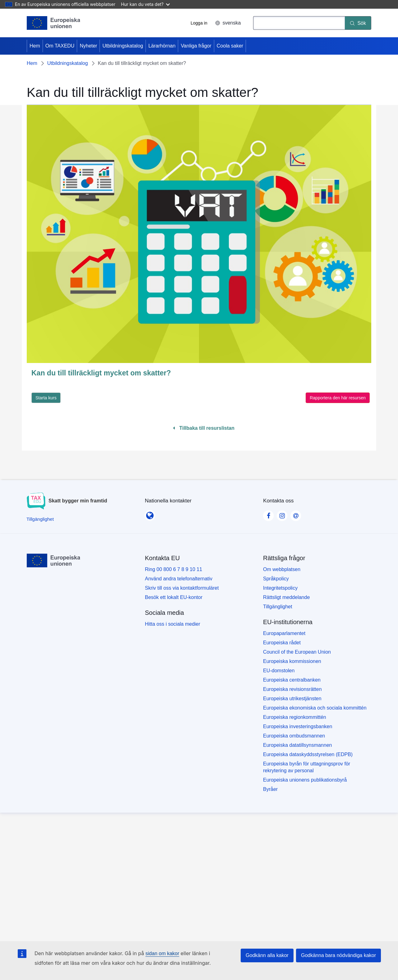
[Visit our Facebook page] (268, 514)
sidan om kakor (162, 953)
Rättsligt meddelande (286, 597)
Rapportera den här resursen (338, 398)
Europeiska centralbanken (292, 680)
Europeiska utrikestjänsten (292, 699)
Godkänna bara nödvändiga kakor (338, 955)
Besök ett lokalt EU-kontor (174, 597)
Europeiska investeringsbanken (298, 726)
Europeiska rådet (282, 643)
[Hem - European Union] (54, 23)
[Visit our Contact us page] (296, 514)
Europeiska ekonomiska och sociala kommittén (315, 708)
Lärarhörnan (162, 46)
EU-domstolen (279, 671)
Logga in (199, 23)
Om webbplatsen (282, 569)
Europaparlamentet (284, 633)
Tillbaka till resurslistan (204, 428)
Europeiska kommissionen (292, 661)
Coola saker (230, 46)
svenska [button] (228, 23)
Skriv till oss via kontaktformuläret (182, 588)
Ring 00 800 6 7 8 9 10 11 (174, 569)
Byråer (270, 789)
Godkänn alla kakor (267, 955)
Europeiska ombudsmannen (294, 736)
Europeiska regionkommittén (295, 717)
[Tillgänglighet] (40, 519)
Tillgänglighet (278, 607)
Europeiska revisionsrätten (292, 689)
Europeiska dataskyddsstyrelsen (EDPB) (308, 754)
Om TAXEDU (60, 46)
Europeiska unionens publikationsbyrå (305, 780)
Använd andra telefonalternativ (179, 579)
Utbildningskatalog (123, 46)
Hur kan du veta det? (145, 4)
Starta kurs (46, 398)
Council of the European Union (297, 652)
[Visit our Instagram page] (282, 514)
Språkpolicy (276, 579)
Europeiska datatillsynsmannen (297, 745)
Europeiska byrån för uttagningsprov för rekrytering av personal (307, 767)
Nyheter (88, 46)
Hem (35, 46)
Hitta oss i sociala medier (173, 624)
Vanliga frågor (196, 46)
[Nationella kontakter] (150, 514)
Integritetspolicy (280, 588)
